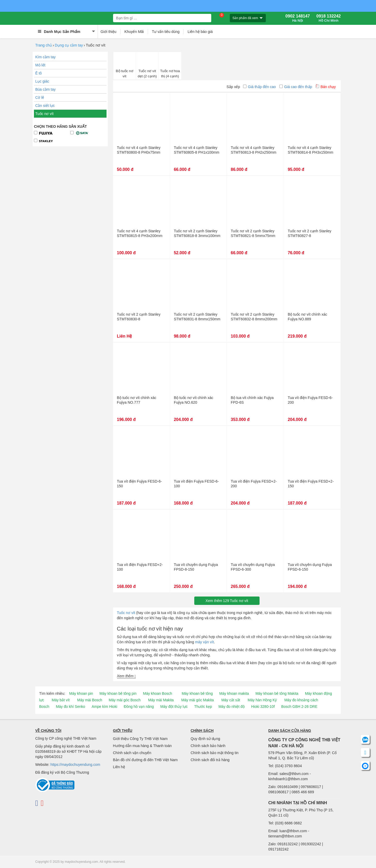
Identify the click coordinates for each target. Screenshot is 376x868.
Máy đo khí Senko (70, 707)
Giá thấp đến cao (259, 87)
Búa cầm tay (45, 89)
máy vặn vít (204, 642)
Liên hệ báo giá (200, 32)
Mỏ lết (40, 65)
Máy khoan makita (234, 693)
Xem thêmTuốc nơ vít (227, 601)
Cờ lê (40, 97)
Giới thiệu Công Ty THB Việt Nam (140, 739)
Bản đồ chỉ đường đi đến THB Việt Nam (145, 760)
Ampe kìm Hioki (104, 707)
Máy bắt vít (61, 700)
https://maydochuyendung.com (75, 765)
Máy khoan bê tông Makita (277, 693)
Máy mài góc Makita (197, 700)
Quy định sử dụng (205, 739)
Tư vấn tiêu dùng (166, 32)
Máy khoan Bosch (158, 693)
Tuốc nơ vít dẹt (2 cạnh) (147, 73)
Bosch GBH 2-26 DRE (299, 707)
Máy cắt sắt (231, 700)
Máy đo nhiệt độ (232, 707)
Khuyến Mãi (134, 32)
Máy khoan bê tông (197, 693)
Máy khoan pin (81, 693)
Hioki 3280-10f (263, 707)
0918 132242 (329, 18)
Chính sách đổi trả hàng (210, 760)
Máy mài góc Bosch (125, 700)
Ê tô (39, 73)
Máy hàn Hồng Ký (262, 700)
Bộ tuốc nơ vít (125, 73)
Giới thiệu (108, 32)
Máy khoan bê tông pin (118, 693)
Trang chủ (44, 45)
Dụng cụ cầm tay (69, 45)
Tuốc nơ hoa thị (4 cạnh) (170, 73)
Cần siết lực (45, 106)
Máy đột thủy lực (174, 707)
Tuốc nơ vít (44, 114)
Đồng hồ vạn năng (139, 707)
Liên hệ (119, 767)
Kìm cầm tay (45, 57)
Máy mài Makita (161, 700)
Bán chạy (326, 87)
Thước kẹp (203, 707)
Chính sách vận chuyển (132, 753)
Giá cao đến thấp (296, 87)
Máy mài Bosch (90, 700)
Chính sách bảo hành (208, 746)
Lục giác (42, 81)
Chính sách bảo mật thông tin (215, 753)
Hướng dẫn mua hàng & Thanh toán (142, 746)
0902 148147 (298, 18)
